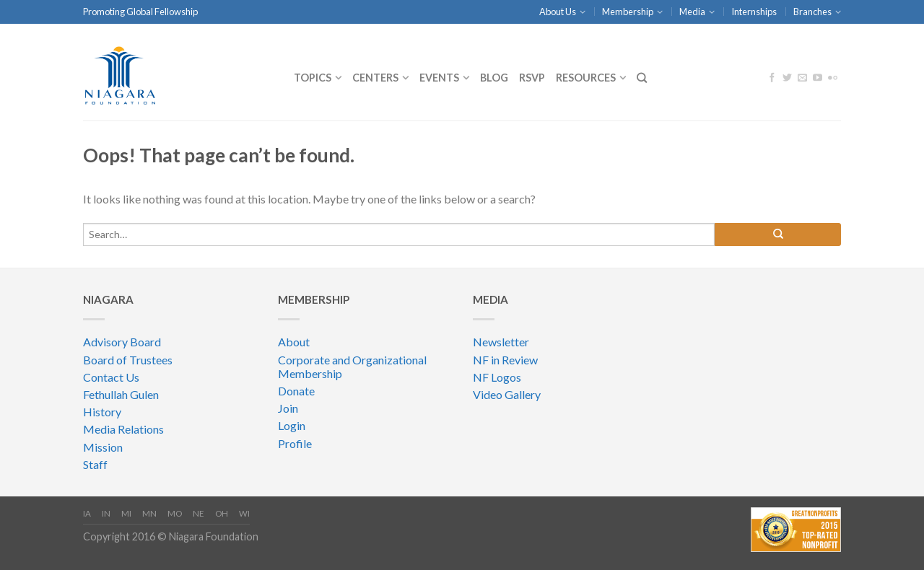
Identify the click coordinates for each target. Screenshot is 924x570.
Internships (754, 12)
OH (222, 513)
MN (149, 513)
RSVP (532, 78)
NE (199, 513)
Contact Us (111, 377)
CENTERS (375, 78)
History (102, 412)
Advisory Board (122, 342)
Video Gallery (507, 394)
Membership (628, 12)
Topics (313, 78)
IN (106, 513)
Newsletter (501, 342)
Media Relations (123, 429)
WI (244, 513)
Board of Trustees (128, 360)
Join (288, 408)
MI (126, 513)
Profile (295, 443)
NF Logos (497, 377)
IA (87, 513)
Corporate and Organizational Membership (352, 367)
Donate (296, 391)
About (294, 342)
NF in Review (505, 360)
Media (692, 12)
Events (439, 78)
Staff (95, 464)
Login (292, 425)
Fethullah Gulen (121, 394)
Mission (103, 447)
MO (175, 513)
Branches (812, 12)
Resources (586, 78)
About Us (558, 12)
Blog (494, 78)
